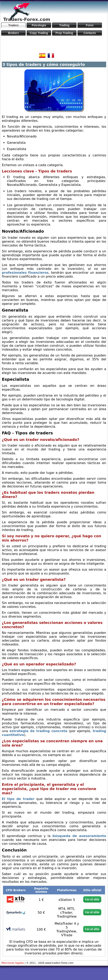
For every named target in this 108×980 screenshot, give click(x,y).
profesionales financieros (25, 273)
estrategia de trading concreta (38, 731)
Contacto (90, 33)
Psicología (39, 25)
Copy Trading (39, 33)
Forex (90, 25)
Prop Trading (64, 33)
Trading (64, 25)
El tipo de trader (18, 799)
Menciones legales (13, 963)
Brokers (14, 33)
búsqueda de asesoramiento (79, 836)
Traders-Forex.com (27, 19)
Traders (14, 25)
